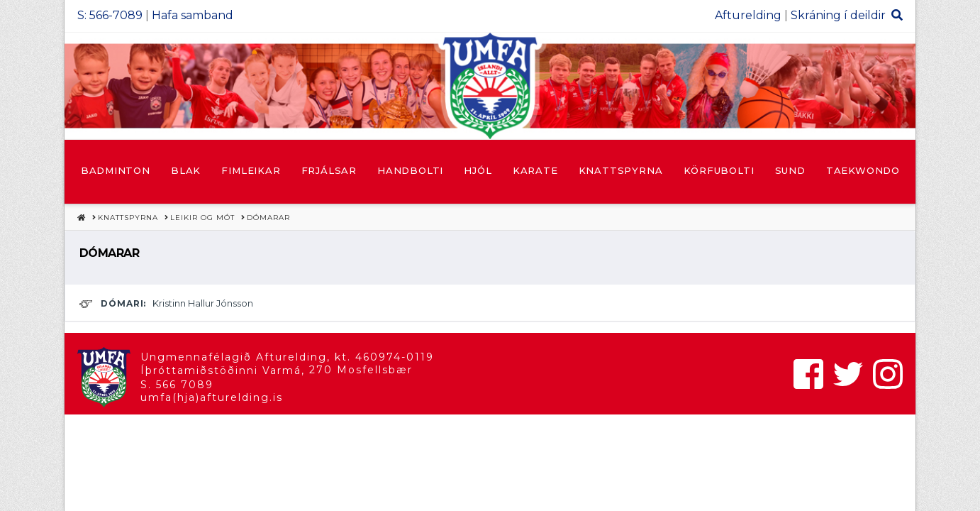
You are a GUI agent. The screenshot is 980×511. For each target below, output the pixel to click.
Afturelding (748, 15)
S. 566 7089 (177, 385)
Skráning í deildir (838, 15)
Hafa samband (193, 15)
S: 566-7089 (110, 15)
